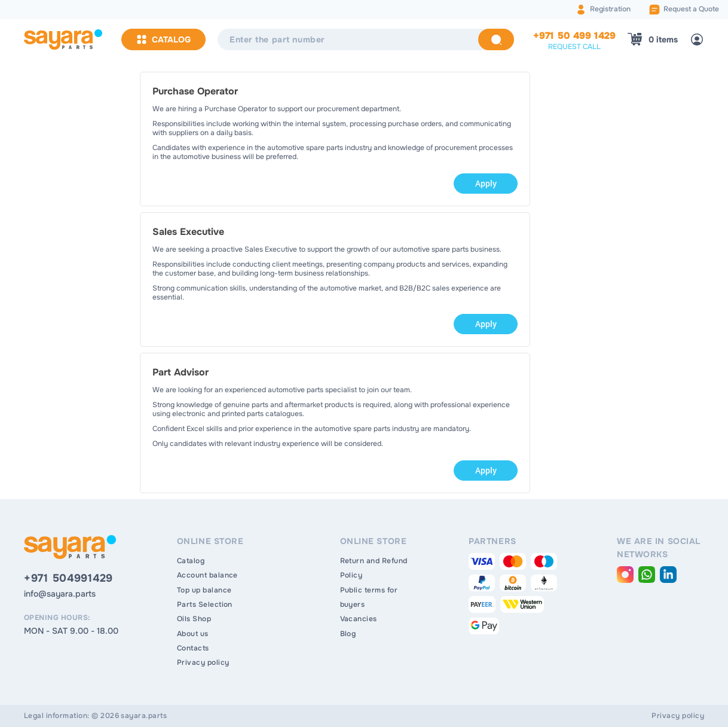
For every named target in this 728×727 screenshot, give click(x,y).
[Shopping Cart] (653, 39)
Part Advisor (181, 372)
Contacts (193, 648)
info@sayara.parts (60, 594)
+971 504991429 (68, 578)
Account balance (207, 575)
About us (193, 634)
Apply (486, 183)
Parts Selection (205, 604)
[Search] (496, 39)
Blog (348, 634)
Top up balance (204, 590)
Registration (610, 9)
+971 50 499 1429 (574, 36)
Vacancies (359, 619)
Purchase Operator (195, 91)
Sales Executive (188, 232)
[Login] (697, 39)
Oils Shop (194, 619)
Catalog (163, 39)
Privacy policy (203, 662)
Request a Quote (691, 9)
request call (574, 47)
